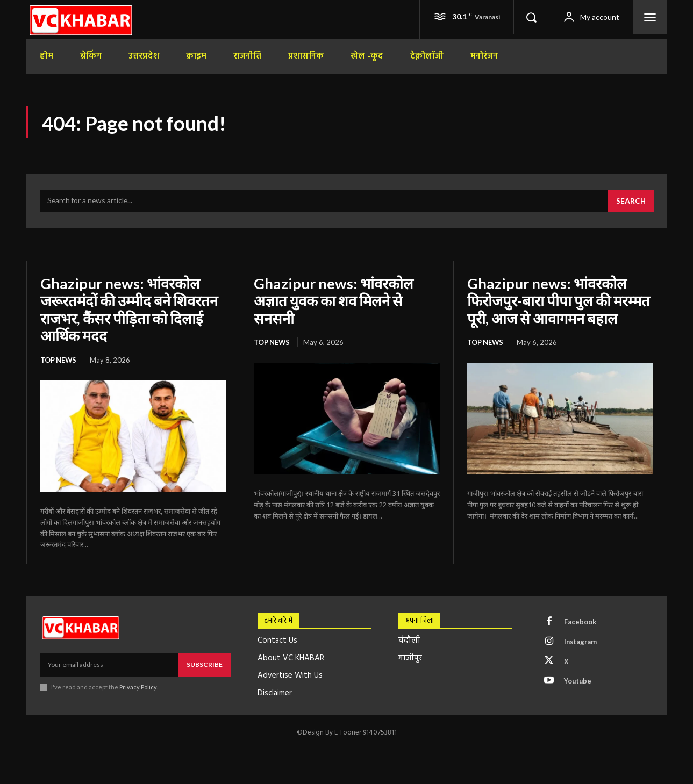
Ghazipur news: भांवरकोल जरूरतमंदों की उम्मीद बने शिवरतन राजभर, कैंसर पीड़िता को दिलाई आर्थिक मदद (131, 310)
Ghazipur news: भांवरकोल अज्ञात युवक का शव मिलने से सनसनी (335, 301)
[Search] (631, 202)
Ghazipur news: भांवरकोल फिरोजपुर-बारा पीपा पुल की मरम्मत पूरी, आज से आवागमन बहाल (560, 301)
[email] (109, 665)
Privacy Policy (138, 687)
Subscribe (205, 664)
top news (59, 360)
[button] (531, 17)
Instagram (581, 642)
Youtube (578, 682)
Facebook (580, 622)
